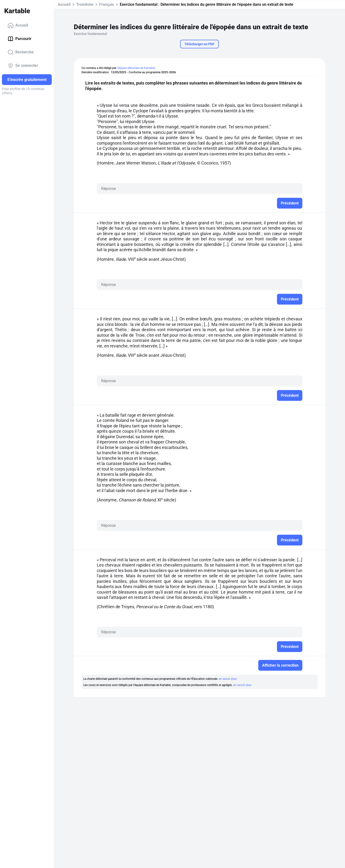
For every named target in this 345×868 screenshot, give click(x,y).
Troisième (85, 4)
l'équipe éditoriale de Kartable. (136, 68)
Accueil (18, 25)
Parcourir (20, 39)
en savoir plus (228, 679)
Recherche (21, 52)
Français (107, 4)
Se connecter (23, 66)
